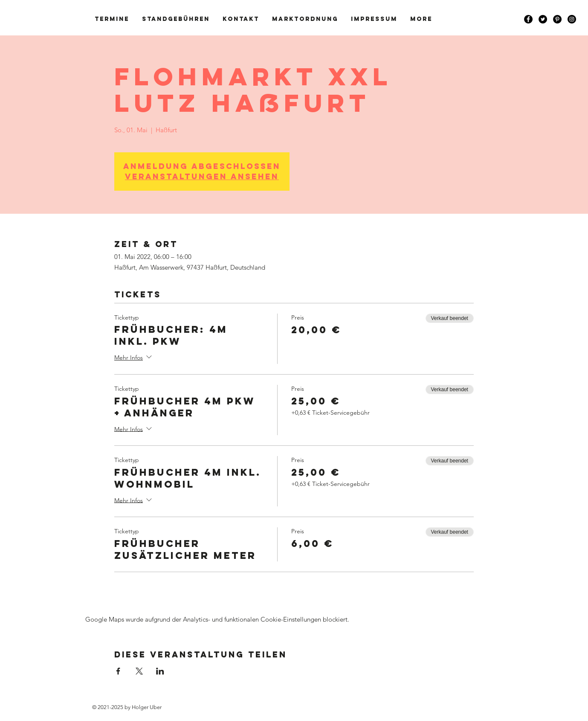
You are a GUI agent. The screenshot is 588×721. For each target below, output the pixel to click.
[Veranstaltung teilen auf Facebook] (118, 671)
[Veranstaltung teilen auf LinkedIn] (160, 671)
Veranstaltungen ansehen (202, 176)
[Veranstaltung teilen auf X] (139, 671)
